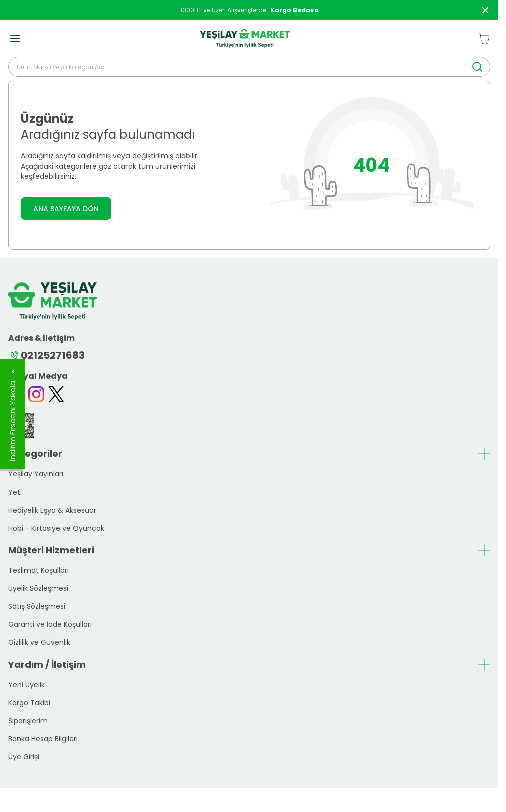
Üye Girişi (24, 757)
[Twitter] (56, 394)
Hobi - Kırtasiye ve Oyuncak (56, 528)
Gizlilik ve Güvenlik (39, 642)
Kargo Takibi (29, 703)
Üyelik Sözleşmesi (38, 588)
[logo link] (245, 38)
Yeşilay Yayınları (36, 474)
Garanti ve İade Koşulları (50, 624)
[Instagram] (36, 394)
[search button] (477, 67)
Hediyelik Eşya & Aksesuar (52, 510)
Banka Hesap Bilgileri (43, 739)
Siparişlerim (28, 721)
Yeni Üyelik (26, 685)
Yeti (15, 492)
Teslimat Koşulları (38, 570)
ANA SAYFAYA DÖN (66, 209)
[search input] (249, 67)
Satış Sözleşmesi (37, 606)
